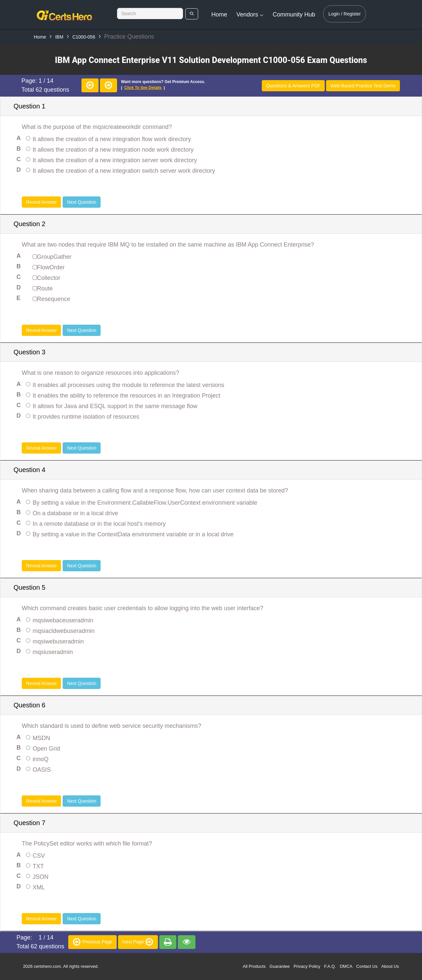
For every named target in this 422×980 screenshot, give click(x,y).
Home (219, 15)
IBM (59, 37)
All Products (254, 966)
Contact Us (367, 966)
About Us (390, 966)
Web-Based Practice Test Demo (363, 86)
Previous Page (92, 942)
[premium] (168, 942)
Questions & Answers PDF (293, 86)
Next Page (138, 942)
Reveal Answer (41, 202)
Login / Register (345, 14)
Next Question (82, 202)
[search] (192, 14)
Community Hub (294, 15)
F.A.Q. (330, 966)
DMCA (346, 966)
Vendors (250, 15)
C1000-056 (84, 37)
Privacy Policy (307, 966)
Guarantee (279, 966)
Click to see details (143, 88)
